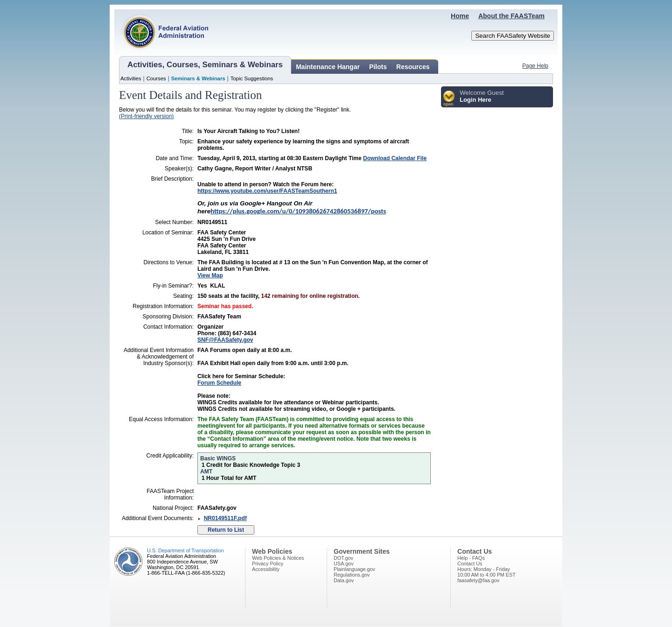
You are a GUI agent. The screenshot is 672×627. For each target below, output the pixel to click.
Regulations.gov (352, 575)
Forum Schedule (219, 383)
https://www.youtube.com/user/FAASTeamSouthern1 (267, 191)
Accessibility (266, 569)
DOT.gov (343, 558)
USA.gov (344, 564)
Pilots (378, 67)
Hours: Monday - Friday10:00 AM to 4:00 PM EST (486, 572)
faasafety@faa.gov (478, 580)
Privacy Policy (268, 564)
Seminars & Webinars (198, 78)
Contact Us (470, 564)
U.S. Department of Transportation (185, 550)
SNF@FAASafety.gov (225, 340)
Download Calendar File (395, 158)
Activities (131, 78)
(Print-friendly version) (146, 116)
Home (460, 16)
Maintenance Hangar (328, 67)
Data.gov (344, 580)
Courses (156, 78)
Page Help (535, 66)
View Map (210, 275)
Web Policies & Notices (278, 558)
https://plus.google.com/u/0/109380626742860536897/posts (298, 211)
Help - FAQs (471, 558)
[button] (449, 99)
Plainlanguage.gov (354, 569)
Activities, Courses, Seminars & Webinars (205, 65)
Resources (413, 67)
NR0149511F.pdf (225, 518)
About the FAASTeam (511, 16)
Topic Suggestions (252, 78)
